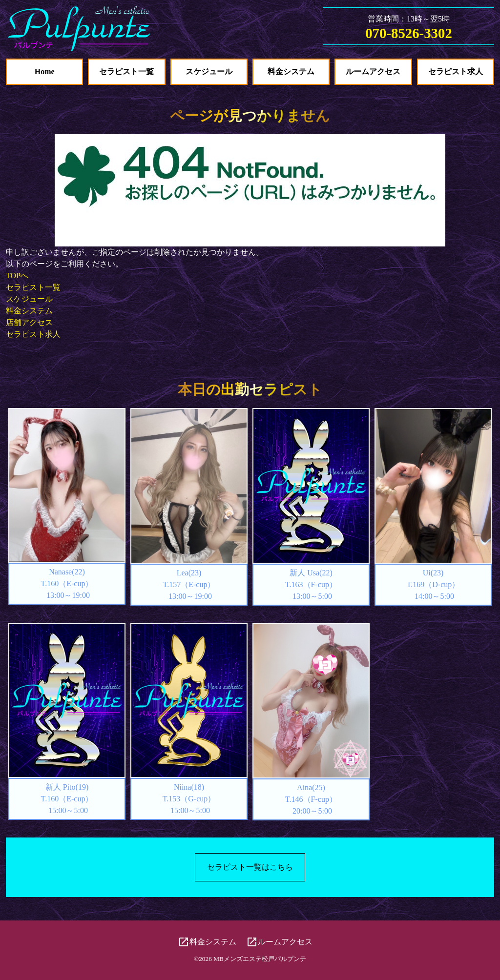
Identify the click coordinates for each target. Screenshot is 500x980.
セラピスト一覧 (126, 71)
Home (45, 71)
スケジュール (209, 71)
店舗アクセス (29, 322)
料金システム (291, 71)
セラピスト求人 (456, 71)
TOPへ (17, 276)
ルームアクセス (373, 71)
